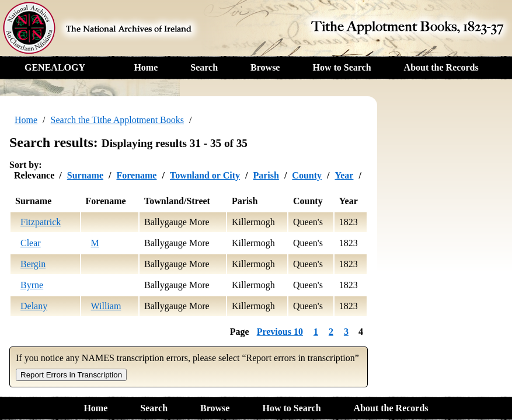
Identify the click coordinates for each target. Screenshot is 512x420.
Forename (136, 175)
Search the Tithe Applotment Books (117, 120)
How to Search (342, 67)
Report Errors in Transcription (71, 375)
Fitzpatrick (41, 222)
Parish (266, 175)
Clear (31, 243)
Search (204, 67)
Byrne (32, 285)
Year (344, 175)
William (106, 306)
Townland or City (205, 175)
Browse (265, 67)
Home (146, 67)
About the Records (441, 67)
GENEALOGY (55, 67)
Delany (34, 306)
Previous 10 (280, 332)
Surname (85, 175)
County (307, 175)
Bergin (33, 264)
